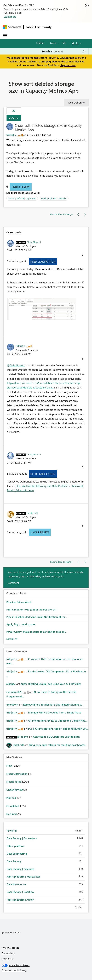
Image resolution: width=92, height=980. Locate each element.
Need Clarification (43, 262)
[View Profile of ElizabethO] (32, 513)
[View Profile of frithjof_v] (11, 135)
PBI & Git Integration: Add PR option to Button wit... (58, 729)
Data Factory (14, 861)
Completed (13, 806)
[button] (83, 255)
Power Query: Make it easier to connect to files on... (36, 632)
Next (86, 907)
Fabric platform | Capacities (22, 198)
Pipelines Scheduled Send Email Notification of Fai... (37, 617)
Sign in (53, 43)
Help (64, 43)
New (9, 766)
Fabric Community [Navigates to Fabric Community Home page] (39, 27)
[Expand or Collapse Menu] (5, 36)
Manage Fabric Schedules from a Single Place (55, 712)
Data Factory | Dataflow (20, 892)
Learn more (10, 17)
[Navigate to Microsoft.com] (12, 27)
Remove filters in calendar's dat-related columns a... (53, 705)
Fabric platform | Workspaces (23, 876)
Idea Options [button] (75, 102)
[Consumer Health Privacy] (46, 970)
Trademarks (8, 959)
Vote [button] (15, 118)
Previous (71, 907)
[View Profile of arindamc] (23, 737)
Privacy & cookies (10, 948)
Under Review (21, 187)
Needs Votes (14, 782)
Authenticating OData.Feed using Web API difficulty (51, 684)
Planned (11, 798)
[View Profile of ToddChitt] (18, 745)
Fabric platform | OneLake (54, 198)
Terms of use (8, 953)
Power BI (12, 831)
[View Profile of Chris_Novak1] (34, 242)
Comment (13, 583)
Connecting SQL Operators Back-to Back (56, 737)
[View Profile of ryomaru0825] (14, 692)
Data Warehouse (16, 884)
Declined (12, 814)
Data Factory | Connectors (22, 838)
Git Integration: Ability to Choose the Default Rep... (58, 721)
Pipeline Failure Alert (19, 602)
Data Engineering (17, 854)
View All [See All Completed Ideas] (12, 639)
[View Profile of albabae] (11, 684)
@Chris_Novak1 (16, 365)
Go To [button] (75, 43)
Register (40, 43)
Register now (68, 65)
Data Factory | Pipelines (20, 869)
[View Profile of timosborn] (12, 705)
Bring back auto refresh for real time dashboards (57, 745)
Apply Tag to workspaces (21, 624)
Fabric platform (15, 846)
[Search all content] (64, 51)
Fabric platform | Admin (20, 900)
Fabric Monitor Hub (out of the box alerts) (31, 609)
